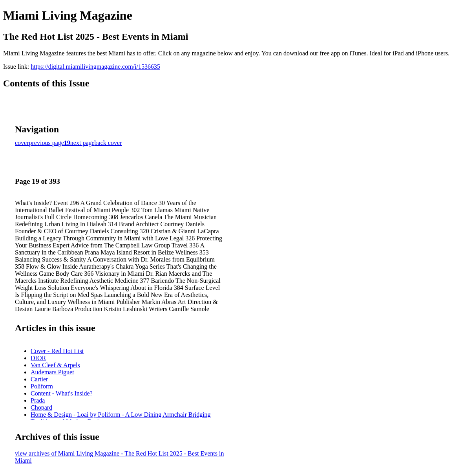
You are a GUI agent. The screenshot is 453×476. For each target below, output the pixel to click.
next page (82, 143)
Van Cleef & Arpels (55, 365)
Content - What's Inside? (62, 393)
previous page (47, 143)
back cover (108, 143)
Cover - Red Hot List (57, 351)
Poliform (42, 386)
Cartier (39, 379)
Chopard (41, 407)
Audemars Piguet (52, 372)
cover (22, 143)
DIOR (38, 358)
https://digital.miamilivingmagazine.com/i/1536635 (95, 67)
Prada (38, 400)
